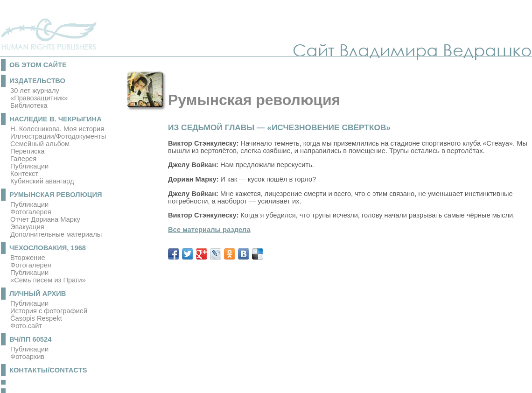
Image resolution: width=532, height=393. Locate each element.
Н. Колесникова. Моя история (57, 129)
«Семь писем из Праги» (48, 280)
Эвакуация (27, 227)
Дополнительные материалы (56, 234)
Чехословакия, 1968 (48, 248)
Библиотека (29, 105)
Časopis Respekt (36, 318)
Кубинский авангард (42, 181)
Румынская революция (56, 195)
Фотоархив (27, 357)
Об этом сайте (38, 65)
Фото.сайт (26, 326)
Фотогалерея (31, 212)
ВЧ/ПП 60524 (30, 339)
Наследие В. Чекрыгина (56, 119)
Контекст (24, 174)
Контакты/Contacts (48, 370)
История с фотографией (49, 311)
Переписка (27, 151)
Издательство (37, 81)
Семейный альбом (40, 144)
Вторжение (28, 258)
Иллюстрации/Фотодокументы (58, 136)
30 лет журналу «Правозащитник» (39, 94)
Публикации (29, 166)
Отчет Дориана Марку (45, 219)
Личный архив (38, 294)
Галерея (23, 159)
